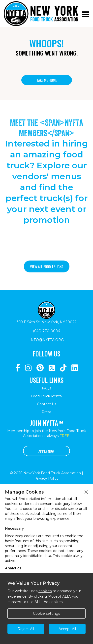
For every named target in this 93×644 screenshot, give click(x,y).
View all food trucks (47, 266)
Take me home (47, 80)
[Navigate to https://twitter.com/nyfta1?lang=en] (52, 368)
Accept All (67, 629)
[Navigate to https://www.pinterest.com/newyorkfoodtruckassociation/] (40, 368)
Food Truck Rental (47, 396)
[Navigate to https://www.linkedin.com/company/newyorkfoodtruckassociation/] (75, 368)
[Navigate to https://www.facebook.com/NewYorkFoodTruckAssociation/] (18, 368)
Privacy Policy (46, 478)
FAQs (47, 388)
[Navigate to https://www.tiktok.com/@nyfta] (63, 368)
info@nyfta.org (47, 340)
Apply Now (46, 451)
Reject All (26, 629)
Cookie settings (46, 614)
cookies (45, 591)
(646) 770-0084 (47, 331)
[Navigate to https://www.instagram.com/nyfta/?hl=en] (28, 368)
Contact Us (47, 404)
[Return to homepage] (41, 14)
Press (46, 412)
